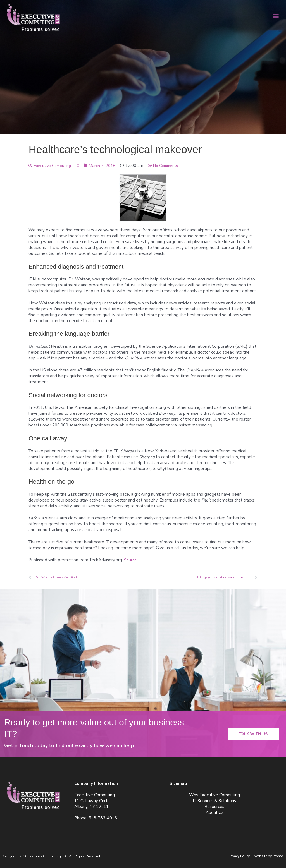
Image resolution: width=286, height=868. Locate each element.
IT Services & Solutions (214, 801)
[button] (276, 16)
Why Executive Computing (214, 795)
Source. (131, 560)
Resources (214, 807)
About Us (214, 813)
